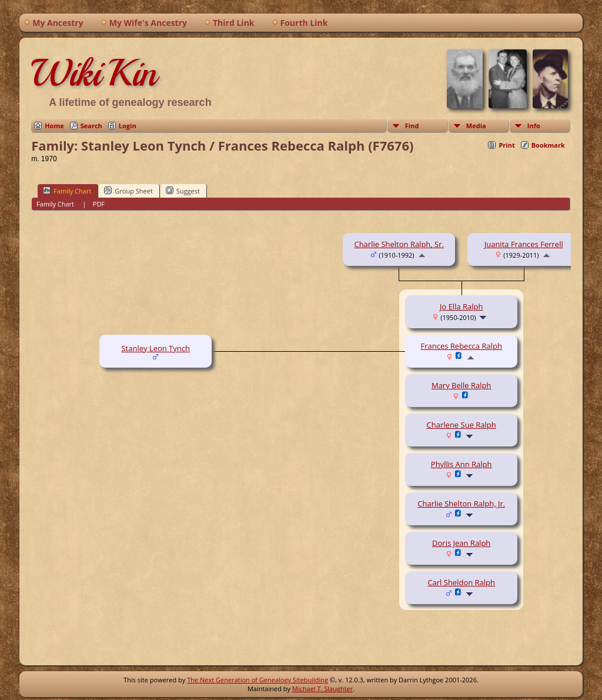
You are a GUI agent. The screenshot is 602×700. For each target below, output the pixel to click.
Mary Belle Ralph (461, 385)
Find (412, 126)
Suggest (183, 191)
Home (54, 126)
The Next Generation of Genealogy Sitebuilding (257, 680)
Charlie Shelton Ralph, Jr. (461, 504)
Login (128, 126)
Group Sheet (128, 191)
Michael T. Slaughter (322, 689)
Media (476, 126)
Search (91, 126)
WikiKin (94, 73)
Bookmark (548, 145)
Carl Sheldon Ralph (461, 582)
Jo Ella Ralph (461, 306)
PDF (99, 204)
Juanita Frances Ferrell (524, 244)
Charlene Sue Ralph (461, 425)
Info (534, 126)
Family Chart (67, 191)
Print (506, 145)
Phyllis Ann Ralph (461, 464)
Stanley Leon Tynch (155, 348)
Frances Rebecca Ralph (461, 346)
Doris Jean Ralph (461, 543)
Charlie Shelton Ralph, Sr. (399, 244)
